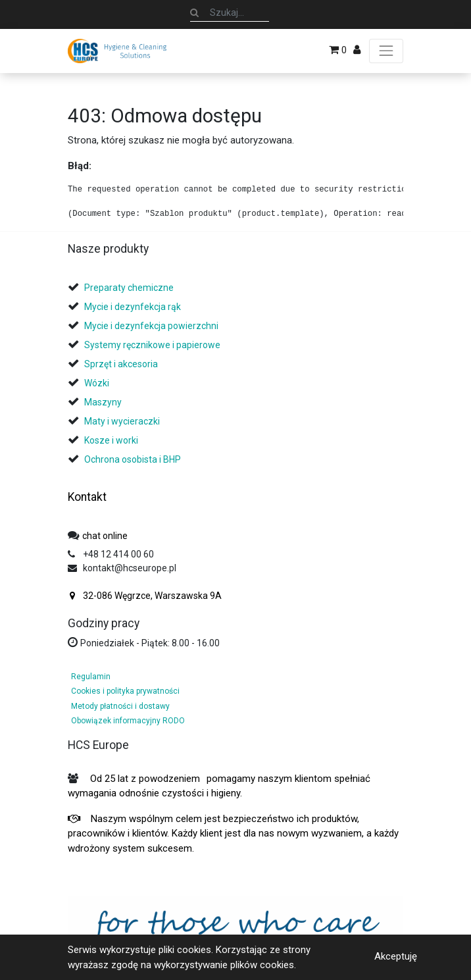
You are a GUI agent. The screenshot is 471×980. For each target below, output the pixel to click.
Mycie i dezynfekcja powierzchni (151, 326)
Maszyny (103, 402)
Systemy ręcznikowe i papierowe (153, 345)
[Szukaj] (194, 13)
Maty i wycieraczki (122, 421)
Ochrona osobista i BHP (133, 459)
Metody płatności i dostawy (120, 706)
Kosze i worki (111, 440)
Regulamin (91, 677)
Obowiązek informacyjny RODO (128, 721)
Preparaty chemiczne (130, 288)
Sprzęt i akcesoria (121, 364)
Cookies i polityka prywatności (125, 691)
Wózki (97, 383)
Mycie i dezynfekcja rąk (133, 307)
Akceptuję (396, 956)
